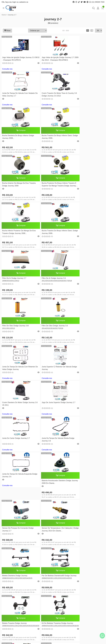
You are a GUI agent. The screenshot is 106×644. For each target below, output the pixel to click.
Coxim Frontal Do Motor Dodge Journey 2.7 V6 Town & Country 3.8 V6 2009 (52, 499)
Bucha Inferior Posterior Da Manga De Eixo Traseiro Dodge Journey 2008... (86, 149)
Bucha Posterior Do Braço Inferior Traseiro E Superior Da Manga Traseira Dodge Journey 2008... (52, 149)
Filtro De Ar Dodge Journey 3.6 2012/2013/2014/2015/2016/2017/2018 (86, 196)
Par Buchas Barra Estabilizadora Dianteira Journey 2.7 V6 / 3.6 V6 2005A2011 (84, 542)
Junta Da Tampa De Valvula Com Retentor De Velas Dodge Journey (84, 237)
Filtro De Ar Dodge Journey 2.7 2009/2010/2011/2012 (48, 196)
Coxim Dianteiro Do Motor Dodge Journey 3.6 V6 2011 (49, 285)
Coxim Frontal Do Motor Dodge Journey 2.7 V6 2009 (86, 499)
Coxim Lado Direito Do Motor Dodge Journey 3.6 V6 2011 (50, 451)
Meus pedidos (60, 589)
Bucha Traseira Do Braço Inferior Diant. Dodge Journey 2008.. (86, 101)
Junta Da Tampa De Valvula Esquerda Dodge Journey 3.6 (85, 320)
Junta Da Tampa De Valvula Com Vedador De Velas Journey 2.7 (84, 59)
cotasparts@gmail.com (16, 603)
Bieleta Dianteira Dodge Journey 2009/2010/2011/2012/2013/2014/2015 (17, 410)
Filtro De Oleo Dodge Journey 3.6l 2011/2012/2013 (15, 244)
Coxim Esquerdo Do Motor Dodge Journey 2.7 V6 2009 (15, 499)
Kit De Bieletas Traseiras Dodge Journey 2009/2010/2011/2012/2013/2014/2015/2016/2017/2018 (18, 458)
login (15, 2)
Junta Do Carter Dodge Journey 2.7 (16, 319)
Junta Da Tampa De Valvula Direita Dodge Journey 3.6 (50, 320)
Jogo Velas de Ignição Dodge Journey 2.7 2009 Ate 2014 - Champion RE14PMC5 (51, 59)
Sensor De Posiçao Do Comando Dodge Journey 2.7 (52, 363)
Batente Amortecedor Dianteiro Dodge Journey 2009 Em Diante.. (17, 363)
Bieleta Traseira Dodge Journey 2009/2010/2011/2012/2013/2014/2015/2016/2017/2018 (87, 410)
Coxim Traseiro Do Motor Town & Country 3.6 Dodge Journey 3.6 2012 (17, 94)
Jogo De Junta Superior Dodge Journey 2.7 (86, 285)
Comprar (53, 95)
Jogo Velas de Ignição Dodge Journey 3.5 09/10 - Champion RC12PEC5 (17, 59)
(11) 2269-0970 (13, 596)
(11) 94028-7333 (97, 2)
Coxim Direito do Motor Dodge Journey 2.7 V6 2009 (17, 535)
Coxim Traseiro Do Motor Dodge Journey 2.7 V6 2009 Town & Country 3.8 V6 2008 (87, 452)
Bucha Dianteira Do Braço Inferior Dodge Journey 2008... (52, 101)
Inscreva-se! (92, 613)
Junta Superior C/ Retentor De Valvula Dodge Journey (17, 285)
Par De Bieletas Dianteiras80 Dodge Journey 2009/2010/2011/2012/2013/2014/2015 (51, 411)
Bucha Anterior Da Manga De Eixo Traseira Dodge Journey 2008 (16, 149)
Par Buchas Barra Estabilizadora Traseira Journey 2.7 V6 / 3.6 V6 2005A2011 (49, 542)
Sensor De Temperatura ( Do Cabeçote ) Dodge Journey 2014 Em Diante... (86, 363)
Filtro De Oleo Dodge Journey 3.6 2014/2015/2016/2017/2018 (49, 244)
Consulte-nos (7, 69)
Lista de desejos (61, 593)
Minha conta (60, 586)
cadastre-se (24, 2)
